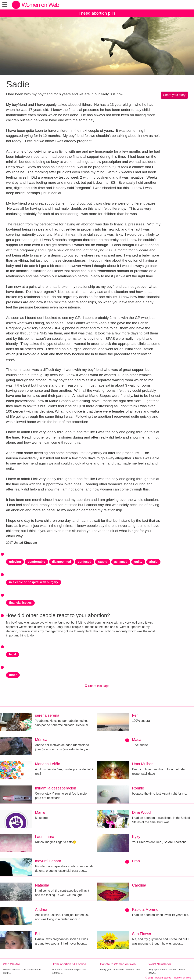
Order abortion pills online (69, 964)
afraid (153, 562)
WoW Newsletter (160, 964)
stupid (103, 562)
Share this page (97, 686)
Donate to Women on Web (118, 964)
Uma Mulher (142, 764)
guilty (138, 562)
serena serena (47, 715)
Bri (37, 934)
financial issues (20, 603)
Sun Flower (142, 934)
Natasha (42, 885)
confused (85, 562)
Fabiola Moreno (145, 909)
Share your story (174, 95)
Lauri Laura (45, 837)
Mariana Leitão (48, 764)
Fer (135, 715)
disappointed (62, 562)
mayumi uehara (48, 861)
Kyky (136, 837)
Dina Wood (141, 812)
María (40, 812)
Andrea (41, 909)
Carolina (139, 885)
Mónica (41, 740)
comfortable (37, 562)
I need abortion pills (97, 13)
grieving (15, 562)
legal (13, 654)
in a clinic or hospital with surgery (34, 582)
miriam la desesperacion (56, 788)
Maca (137, 740)
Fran (136, 861)
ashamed (121, 562)
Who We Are (12, 964)
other (13, 675)
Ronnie (138, 788)
